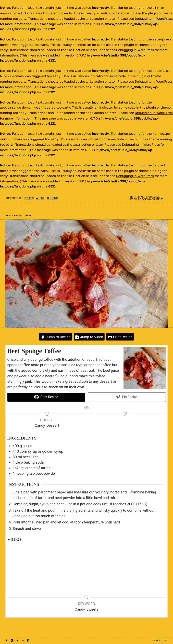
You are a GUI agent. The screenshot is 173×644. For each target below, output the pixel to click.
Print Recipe (120, 332)
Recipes (29, 193)
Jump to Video (89, 332)
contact (53, 193)
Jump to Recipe (56, 332)
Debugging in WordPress (154, 18)
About (40, 193)
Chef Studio (13, 193)
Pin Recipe (127, 392)
